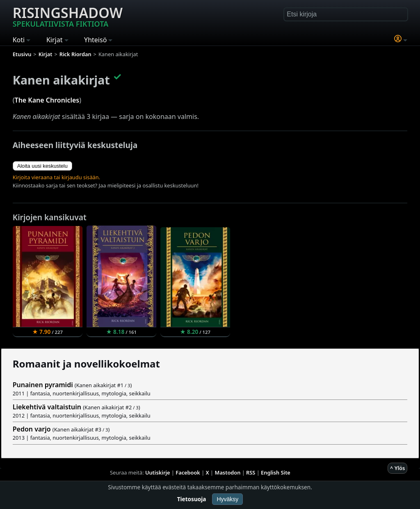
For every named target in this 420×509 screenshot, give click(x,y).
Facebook (188, 472)
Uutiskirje (158, 472)
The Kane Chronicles (47, 100)
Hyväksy (227, 499)
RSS (251, 472)
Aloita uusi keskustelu (42, 166)
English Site (276, 472)
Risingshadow (68, 16)
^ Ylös (397, 468)
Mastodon (228, 472)
